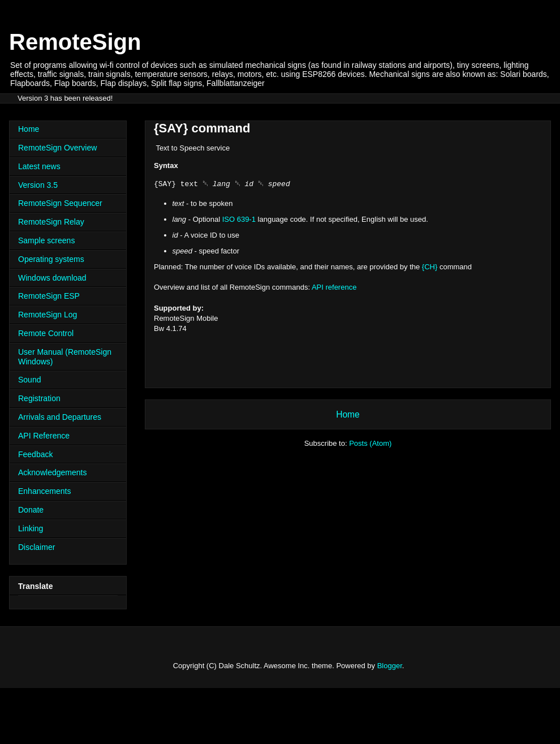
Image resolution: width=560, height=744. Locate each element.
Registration (39, 398)
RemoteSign (75, 42)
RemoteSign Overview (57, 148)
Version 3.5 (38, 185)
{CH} (430, 267)
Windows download (52, 278)
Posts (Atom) (370, 443)
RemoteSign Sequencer (60, 203)
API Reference (44, 436)
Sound (29, 380)
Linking (31, 528)
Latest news (39, 166)
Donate (31, 510)
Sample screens (46, 240)
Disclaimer (36, 547)
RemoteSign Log (48, 315)
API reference (334, 287)
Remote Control (46, 333)
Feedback (35, 454)
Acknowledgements (52, 472)
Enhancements (44, 491)
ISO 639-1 (239, 219)
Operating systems (51, 259)
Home (348, 414)
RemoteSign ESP (49, 296)
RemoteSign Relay (51, 222)
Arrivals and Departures (60, 417)
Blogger (390, 666)
